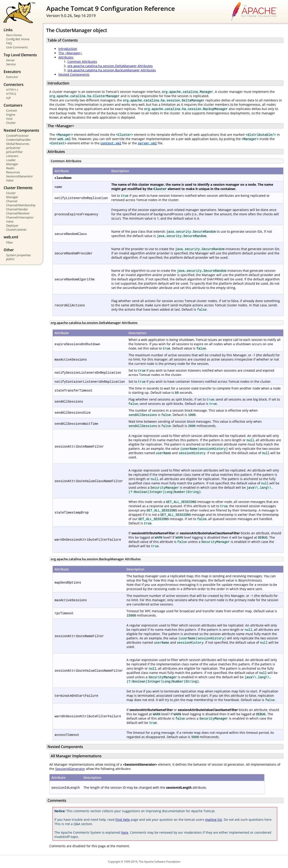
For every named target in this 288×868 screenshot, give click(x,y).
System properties (18, 255)
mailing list (214, 820)
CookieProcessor (17, 136)
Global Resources (18, 144)
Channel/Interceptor (20, 217)
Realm (10, 168)
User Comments (17, 47)
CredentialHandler (18, 140)
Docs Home (14, 35)
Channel (12, 201)
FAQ (9, 43)
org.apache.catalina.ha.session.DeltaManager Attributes (110, 66)
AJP (8, 98)
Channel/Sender (17, 209)
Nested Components (74, 74)
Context (12, 110)
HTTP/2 (11, 94)
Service (11, 64)
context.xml (111, 143)
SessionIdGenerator (19, 176)
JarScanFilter (14, 152)
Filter (10, 242)
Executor (12, 77)
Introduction (68, 49)
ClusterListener (16, 230)
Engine (11, 115)
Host (9, 119)
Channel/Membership (21, 205)
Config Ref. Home (18, 39)
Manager (12, 164)
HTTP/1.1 (12, 90)
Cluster (11, 123)
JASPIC (10, 259)
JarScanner (13, 148)
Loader (11, 160)
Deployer (12, 225)
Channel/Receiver (18, 213)
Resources (13, 172)
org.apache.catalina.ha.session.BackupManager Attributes (112, 70)
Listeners (12, 156)
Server (10, 60)
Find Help (123, 820)
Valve (10, 180)
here (125, 832)
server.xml (147, 143)
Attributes (66, 57)
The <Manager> (70, 53)
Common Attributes (82, 62)
